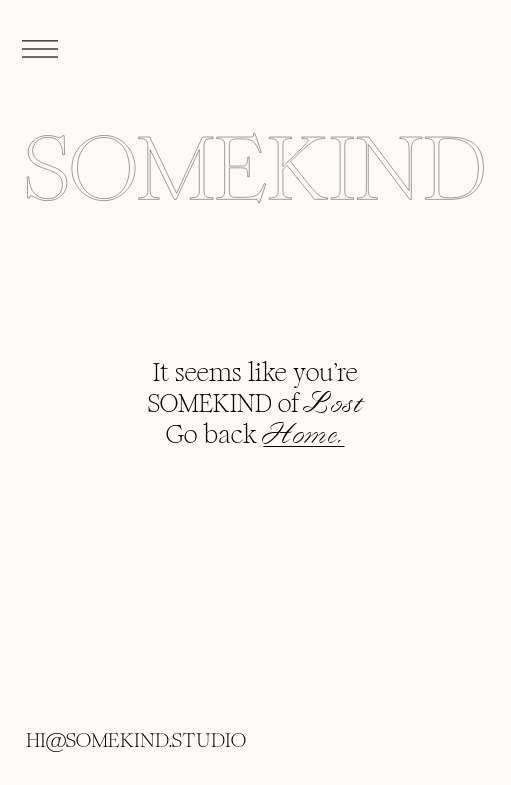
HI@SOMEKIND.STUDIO (136, 740)
